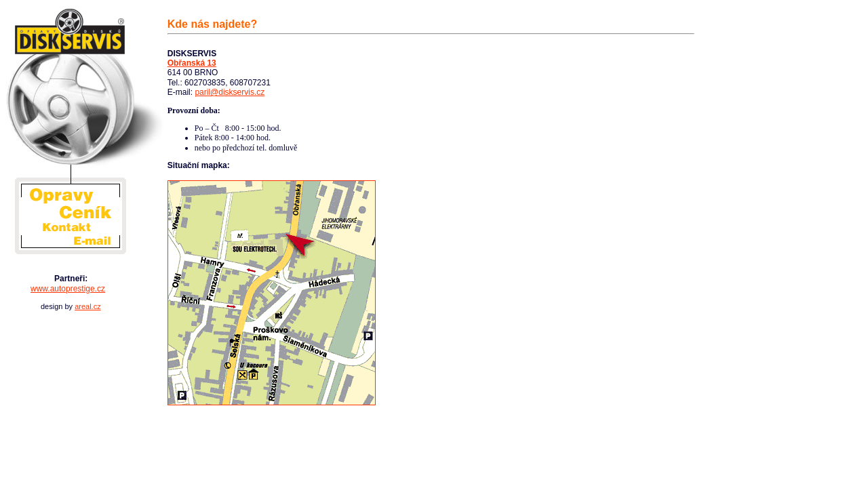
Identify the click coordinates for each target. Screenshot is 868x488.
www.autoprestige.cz (68, 289)
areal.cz (88, 306)
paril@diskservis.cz (230, 92)
